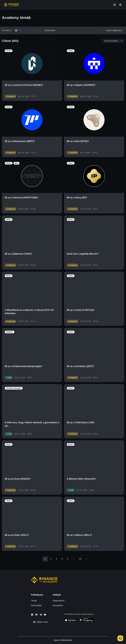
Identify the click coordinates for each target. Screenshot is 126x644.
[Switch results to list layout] (20, 30)
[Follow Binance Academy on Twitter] (36, 615)
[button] (120, 5)
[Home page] (11, 5)
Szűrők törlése (50, 30)
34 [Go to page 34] (80, 559)
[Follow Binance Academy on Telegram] (41, 615)
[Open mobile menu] (120, 5)
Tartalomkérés (58, 601)
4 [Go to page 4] (62, 559)
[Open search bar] (114, 5)
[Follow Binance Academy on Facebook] (32, 615)
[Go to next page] (87, 559)
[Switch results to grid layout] (16, 30)
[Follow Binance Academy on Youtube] (45, 615)
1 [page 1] (45, 559)
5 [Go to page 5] (68, 559)
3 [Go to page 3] (56, 559)
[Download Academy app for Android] (86, 620)
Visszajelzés (58, 605)
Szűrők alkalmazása (33, 30)
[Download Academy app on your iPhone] (71, 620)
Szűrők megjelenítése (112, 30)
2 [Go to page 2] (51, 559)
